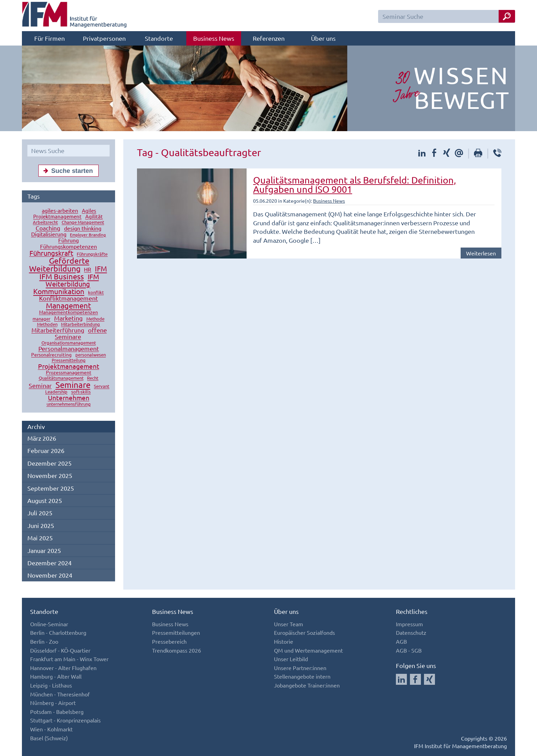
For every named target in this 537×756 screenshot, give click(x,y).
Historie (284, 641)
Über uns (323, 38)
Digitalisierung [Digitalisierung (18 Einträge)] (49, 234)
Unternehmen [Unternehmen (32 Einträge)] (69, 398)
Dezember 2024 (49, 563)
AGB (401, 641)
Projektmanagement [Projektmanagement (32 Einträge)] (69, 366)
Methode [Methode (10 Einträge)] (95, 319)
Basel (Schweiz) (49, 738)
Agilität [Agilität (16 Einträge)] (94, 217)
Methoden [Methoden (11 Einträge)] (47, 324)
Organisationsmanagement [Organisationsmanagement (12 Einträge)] (69, 343)
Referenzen (269, 38)
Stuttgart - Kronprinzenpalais (65, 720)
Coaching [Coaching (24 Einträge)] (48, 228)
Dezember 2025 (49, 463)
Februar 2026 (46, 450)
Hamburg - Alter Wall (56, 676)
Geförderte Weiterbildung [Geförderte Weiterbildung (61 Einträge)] (59, 265)
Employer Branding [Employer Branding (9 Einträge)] (88, 235)
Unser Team (289, 624)
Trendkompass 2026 (177, 650)
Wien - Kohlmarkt (51, 729)
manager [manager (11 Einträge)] (41, 319)
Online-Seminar (49, 624)
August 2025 (45, 500)
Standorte (159, 38)
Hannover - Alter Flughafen (63, 668)
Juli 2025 (40, 513)
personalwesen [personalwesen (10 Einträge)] (91, 355)
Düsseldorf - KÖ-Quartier (60, 650)
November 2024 (50, 575)
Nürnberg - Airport (53, 703)
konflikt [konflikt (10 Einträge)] (96, 293)
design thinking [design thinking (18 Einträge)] (83, 228)
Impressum (409, 624)
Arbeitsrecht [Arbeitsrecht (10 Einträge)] (45, 222)
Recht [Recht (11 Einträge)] (93, 378)
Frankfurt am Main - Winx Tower (69, 659)
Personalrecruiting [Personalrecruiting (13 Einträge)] (51, 355)
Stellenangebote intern (302, 676)
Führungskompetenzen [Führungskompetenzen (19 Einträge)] (68, 247)
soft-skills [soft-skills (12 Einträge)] (81, 392)
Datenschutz (411, 632)
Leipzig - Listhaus (51, 685)
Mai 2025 (40, 538)
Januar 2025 (44, 550)
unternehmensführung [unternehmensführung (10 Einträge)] (69, 404)
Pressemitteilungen (176, 632)
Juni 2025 (41, 525)
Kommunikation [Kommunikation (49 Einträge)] (59, 291)
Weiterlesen (481, 253)
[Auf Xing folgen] (429, 679)
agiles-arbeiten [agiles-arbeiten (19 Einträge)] (60, 211)
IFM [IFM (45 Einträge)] (101, 269)
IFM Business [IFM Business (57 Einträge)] (62, 277)
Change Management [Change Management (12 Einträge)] (83, 222)
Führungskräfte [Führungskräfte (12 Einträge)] (92, 254)
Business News (214, 38)
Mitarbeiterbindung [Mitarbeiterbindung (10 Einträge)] (80, 324)
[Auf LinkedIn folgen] (401, 679)
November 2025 (50, 475)
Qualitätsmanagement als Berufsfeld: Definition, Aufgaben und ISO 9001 (355, 185)
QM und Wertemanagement (308, 650)
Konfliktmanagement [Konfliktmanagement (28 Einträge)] (68, 298)
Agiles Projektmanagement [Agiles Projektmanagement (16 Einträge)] (65, 214)
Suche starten (67, 171)
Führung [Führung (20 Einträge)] (68, 240)
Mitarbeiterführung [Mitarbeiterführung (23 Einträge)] (58, 330)
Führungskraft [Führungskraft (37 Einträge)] (51, 253)
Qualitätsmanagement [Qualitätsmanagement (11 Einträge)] (61, 378)
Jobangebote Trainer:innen (307, 685)
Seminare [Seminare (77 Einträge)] (73, 385)
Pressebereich (169, 641)
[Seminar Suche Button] (507, 16)
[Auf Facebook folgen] (415, 679)
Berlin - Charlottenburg (58, 632)
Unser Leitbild (291, 659)
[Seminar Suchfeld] (447, 16)
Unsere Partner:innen (300, 668)
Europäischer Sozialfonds (304, 632)
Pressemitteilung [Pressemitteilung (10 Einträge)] (69, 360)
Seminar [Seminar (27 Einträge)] (40, 386)
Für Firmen (49, 38)
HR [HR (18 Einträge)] (88, 269)
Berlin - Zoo (44, 641)
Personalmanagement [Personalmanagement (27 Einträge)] (69, 349)
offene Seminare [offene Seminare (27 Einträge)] (81, 333)
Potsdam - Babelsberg (57, 711)
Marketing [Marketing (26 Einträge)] (68, 318)
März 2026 (42, 438)
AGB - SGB (409, 650)
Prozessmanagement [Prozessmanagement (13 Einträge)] (69, 373)
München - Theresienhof (60, 694)
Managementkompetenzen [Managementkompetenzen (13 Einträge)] (68, 312)
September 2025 (51, 488)
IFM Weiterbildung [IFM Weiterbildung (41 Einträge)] (72, 280)
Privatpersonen (104, 38)
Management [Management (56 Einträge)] (68, 306)
